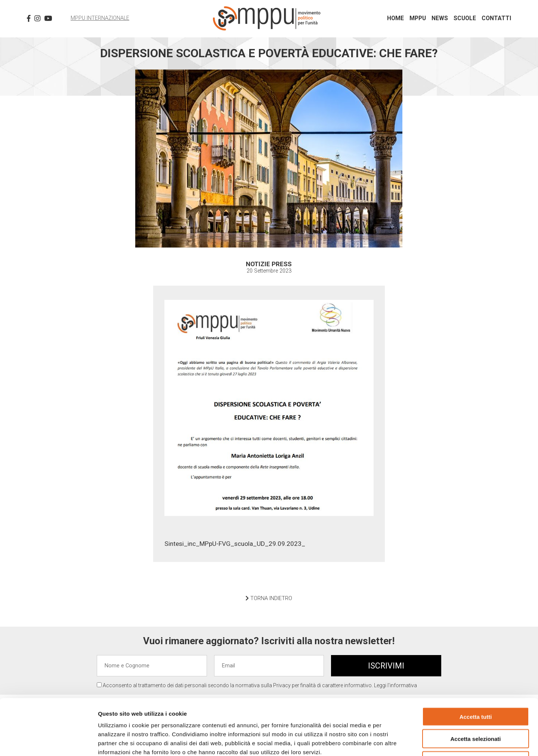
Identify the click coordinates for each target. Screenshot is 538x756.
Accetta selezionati (475, 686)
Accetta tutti (476, 664)
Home (395, 18)
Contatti (496, 18)
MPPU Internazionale (100, 18)
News (440, 18)
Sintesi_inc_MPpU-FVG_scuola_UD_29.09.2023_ (235, 544)
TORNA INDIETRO (269, 598)
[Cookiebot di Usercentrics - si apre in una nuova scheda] (48, 741)
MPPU (418, 18)
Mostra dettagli (393, 741)
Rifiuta (476, 708)
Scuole (465, 18)
